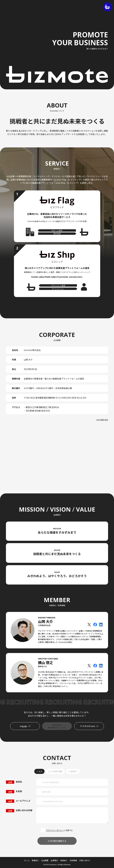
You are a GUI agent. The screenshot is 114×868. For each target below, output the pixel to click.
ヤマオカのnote (88, 726)
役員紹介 (64, 860)
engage (24, 726)
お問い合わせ (85, 860)
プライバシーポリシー (55, 830)
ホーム (27, 860)
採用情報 (73, 860)
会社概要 (45, 860)
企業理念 (54, 860)
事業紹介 (35, 860)
